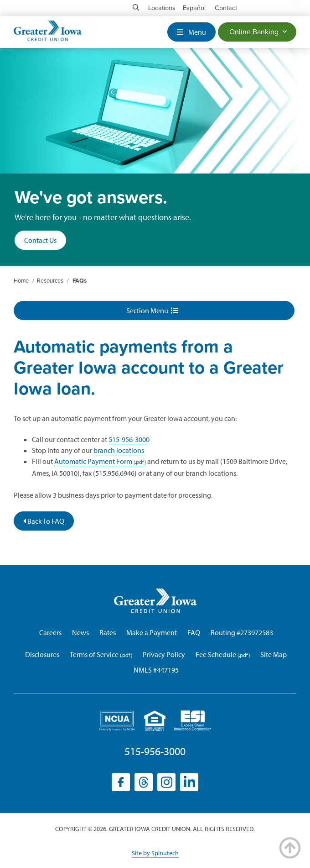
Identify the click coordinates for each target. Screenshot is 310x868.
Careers (50, 632)
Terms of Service (94, 654)
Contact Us (40, 240)
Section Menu (152, 310)
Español (194, 8)
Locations (162, 8)
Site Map (274, 654)
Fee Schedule (216, 654)
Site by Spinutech (155, 853)
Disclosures (42, 654)
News (80, 632)
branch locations (119, 450)
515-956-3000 (129, 439)
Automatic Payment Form (93, 461)
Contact (226, 8)
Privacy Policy (164, 654)
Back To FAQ (44, 521)
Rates (108, 632)
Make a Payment (152, 632)
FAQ (194, 632)
